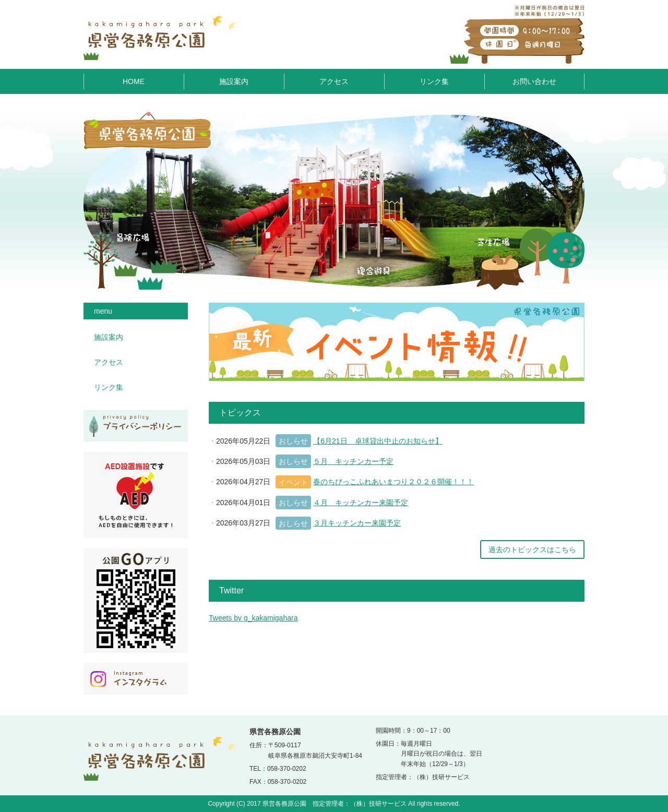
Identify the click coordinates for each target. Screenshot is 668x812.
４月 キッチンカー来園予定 (361, 503)
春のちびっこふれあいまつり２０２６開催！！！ (393, 482)
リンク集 (434, 81)
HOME (134, 81)
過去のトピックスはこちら (532, 550)
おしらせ (293, 441)
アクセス (334, 81)
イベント (293, 482)
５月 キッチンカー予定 (353, 461)
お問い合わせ (534, 81)
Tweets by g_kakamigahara (253, 618)
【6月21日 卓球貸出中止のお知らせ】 (378, 441)
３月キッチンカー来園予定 (357, 523)
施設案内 (234, 81)
